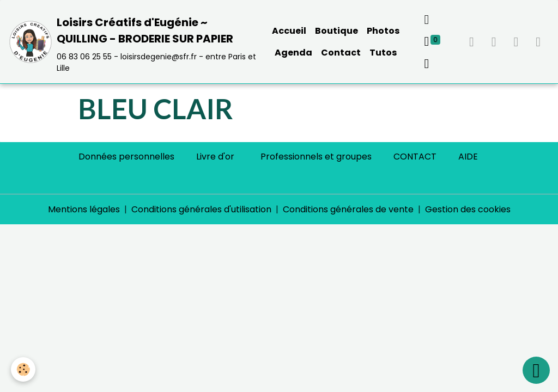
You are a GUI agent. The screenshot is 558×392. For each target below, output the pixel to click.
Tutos (383, 53)
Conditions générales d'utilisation (201, 209)
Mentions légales (84, 209)
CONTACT (415, 157)
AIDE (468, 157)
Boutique (336, 31)
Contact (341, 53)
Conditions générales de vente (348, 209)
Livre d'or (215, 157)
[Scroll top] (536, 370)
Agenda (293, 53)
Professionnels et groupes (316, 157)
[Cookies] (23, 369)
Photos (383, 31)
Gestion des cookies (468, 209)
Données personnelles (126, 157)
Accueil (289, 31)
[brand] (132, 42)
